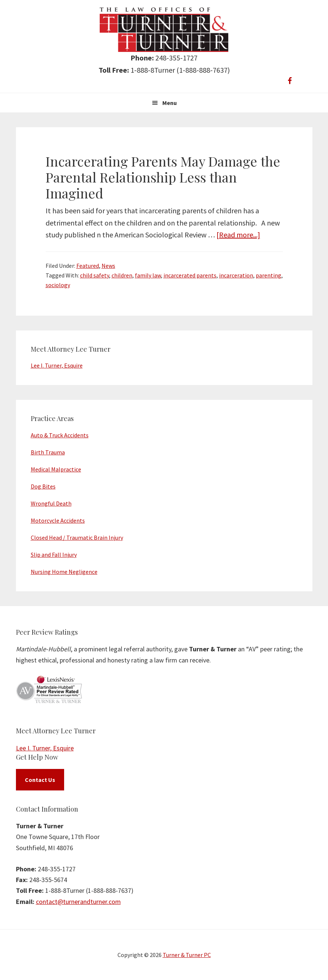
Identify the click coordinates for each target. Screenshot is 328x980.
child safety (95, 275)
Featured (88, 266)
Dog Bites (43, 486)
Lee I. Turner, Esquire (57, 365)
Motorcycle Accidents (58, 520)
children (122, 275)
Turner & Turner (164, 30)
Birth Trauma (48, 452)
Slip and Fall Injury (54, 555)
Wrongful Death (51, 503)
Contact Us (40, 780)
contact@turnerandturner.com (78, 902)
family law (148, 275)
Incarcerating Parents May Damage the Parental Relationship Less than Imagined (163, 177)
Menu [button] (170, 103)
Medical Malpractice (56, 469)
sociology (58, 285)
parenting (269, 275)
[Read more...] (238, 235)
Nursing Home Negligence (64, 572)
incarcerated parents (190, 275)
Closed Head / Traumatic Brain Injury (77, 537)
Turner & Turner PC (187, 955)
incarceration (236, 275)
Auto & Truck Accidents (60, 435)
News (108, 266)
